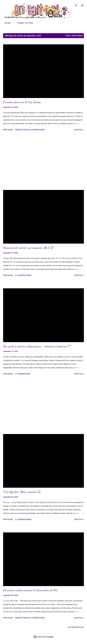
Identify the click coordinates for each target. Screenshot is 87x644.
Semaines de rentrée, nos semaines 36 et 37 (28, 248)
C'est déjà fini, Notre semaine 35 (22, 492)
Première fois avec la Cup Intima (22, 102)
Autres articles (76, 627)
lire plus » (79, 130)
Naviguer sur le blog (23, 23)
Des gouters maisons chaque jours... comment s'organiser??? (37, 346)
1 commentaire (23, 374)
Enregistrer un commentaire (30, 130)
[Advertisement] (43, 161)
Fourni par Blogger (44, 637)
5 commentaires (23, 275)
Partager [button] (8, 130)
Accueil (6, 23)
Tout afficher (74, 36)
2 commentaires (23, 519)
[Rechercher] (76, 5)
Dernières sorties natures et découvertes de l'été (30, 590)
